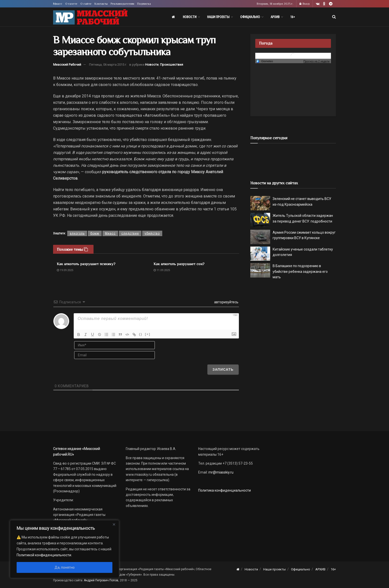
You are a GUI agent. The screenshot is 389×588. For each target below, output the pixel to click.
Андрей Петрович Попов (101, 580)
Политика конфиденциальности (225, 490)
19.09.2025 (65, 270)
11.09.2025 (162, 270)
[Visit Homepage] (90, 17)
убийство (152, 233)
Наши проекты (218, 17)
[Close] (114, 524)
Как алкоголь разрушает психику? (86, 264)
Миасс (58, 4)
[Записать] (223, 369)
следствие (130, 233)
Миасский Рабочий (67, 65)
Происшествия (172, 65)
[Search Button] (334, 17)
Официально (250, 17)
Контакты (101, 4)
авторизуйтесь (226, 302)
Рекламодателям (122, 4)
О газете (71, 4)
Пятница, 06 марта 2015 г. (108, 65)
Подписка (144, 4)
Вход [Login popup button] (305, 4)
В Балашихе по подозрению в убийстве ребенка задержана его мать (300, 271)
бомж (95, 233)
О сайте (86, 4)
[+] (148, 334)
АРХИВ (275, 17)
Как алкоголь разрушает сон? (179, 264)
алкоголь (77, 233)
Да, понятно (65, 567)
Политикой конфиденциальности (44, 555)
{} (141, 334)
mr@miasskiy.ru (221, 472)
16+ (293, 17)
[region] (65, 549)
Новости (190, 17)
